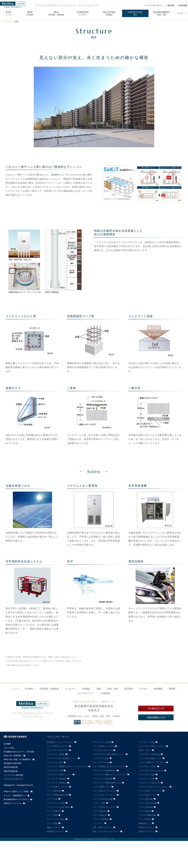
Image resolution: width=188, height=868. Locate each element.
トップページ (7, 22)
